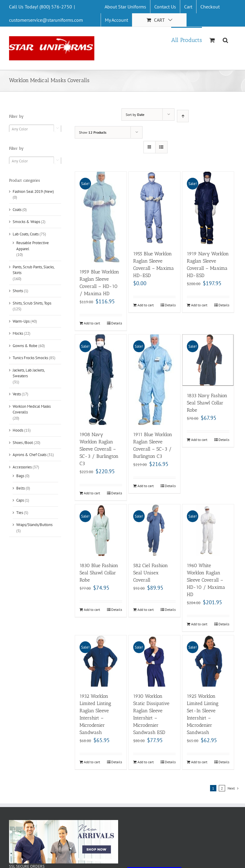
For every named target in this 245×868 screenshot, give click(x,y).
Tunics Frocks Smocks (30, 358)
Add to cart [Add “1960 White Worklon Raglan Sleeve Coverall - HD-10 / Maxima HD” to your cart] (199, 624)
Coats (17, 210)
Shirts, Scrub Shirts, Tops (32, 303)
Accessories (22, 467)
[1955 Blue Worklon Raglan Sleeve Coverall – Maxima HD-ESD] (154, 208)
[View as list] (161, 147)
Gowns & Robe (25, 346)
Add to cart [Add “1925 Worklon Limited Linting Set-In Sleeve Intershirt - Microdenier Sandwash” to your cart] (199, 762)
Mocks (18, 333)
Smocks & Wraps (26, 222)
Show (93, 132)
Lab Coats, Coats (26, 234)
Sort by (135, 115)
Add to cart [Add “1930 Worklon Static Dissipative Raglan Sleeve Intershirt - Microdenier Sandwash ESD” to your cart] (146, 762)
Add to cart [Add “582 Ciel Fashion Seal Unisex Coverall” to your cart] (146, 610)
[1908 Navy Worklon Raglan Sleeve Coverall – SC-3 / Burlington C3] (101, 380)
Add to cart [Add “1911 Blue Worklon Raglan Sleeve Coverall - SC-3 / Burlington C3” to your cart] (146, 486)
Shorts (18, 291)
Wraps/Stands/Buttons (34, 525)
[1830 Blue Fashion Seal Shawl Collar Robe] (101, 530)
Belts (20, 488)
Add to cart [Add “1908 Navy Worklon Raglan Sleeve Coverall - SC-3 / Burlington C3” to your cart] (92, 493)
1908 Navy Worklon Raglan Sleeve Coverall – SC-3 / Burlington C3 (99, 449)
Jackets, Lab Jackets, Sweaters (29, 373)
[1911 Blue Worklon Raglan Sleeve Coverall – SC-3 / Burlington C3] (154, 380)
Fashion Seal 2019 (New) (33, 191)
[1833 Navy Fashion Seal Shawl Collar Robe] (208, 360)
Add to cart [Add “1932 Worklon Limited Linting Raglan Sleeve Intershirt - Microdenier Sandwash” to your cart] (92, 762)
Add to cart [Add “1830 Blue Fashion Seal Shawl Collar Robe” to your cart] (92, 610)
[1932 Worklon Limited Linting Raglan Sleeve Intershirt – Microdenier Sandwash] (101, 661)
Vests (17, 394)
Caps (20, 500)
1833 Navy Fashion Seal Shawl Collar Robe (207, 403)
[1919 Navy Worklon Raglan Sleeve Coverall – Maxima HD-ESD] (208, 208)
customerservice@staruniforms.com (46, 20)
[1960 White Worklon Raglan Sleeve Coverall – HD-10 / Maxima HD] (208, 530)
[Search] (226, 40)
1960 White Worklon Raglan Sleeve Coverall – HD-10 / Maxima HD (206, 580)
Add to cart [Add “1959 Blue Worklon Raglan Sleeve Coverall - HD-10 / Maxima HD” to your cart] (92, 323)
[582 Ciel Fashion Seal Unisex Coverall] (154, 530)
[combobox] (35, 129)
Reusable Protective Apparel (33, 246)
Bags (20, 476)
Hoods (18, 430)
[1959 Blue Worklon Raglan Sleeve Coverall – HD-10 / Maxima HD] (101, 217)
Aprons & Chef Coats (30, 455)
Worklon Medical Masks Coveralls (32, 409)
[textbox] (35, 129)
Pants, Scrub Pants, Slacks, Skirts (33, 270)
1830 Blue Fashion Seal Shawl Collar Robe (99, 573)
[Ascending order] (183, 116)
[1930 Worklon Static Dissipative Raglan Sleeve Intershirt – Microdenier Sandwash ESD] (154, 661)
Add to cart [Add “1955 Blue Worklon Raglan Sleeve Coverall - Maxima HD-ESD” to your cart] (146, 305)
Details (117, 323)
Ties (20, 513)
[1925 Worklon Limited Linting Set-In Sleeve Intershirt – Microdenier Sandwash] (208, 661)
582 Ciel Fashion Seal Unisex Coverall (151, 573)
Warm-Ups (21, 321)
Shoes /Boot (23, 443)
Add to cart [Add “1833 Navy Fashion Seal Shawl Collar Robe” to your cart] (199, 440)
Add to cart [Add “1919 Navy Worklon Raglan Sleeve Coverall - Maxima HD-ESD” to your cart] (199, 305)
